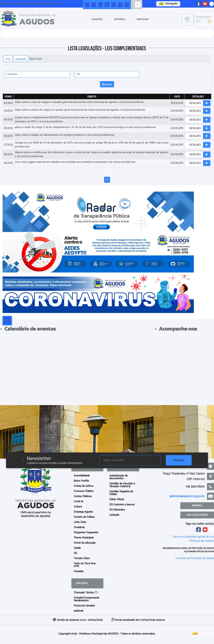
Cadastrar (179, 460)
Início (8, 59)
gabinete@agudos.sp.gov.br (187, 496)
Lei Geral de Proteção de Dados (195, 558)
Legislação (21, 59)
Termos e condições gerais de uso (193, 537)
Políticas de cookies (202, 541)
